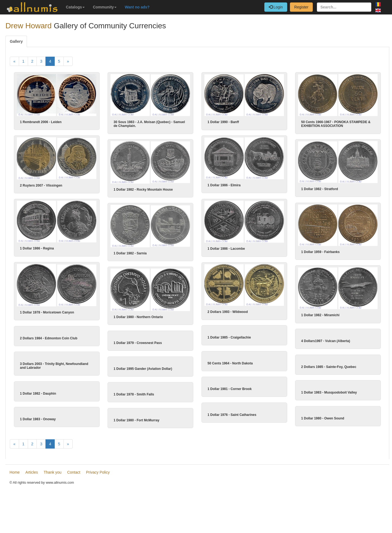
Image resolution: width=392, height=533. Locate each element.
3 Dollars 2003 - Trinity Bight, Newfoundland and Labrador (59, 390)
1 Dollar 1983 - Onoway (43, 493)
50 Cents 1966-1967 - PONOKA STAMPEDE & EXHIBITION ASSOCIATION (336, 124)
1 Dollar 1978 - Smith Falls (139, 443)
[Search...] (344, 7)
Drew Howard (29, 26)
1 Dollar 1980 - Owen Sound (318, 492)
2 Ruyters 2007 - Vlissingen (41, 185)
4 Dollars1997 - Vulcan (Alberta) (321, 340)
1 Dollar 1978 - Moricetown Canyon (47, 312)
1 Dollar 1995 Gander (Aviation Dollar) (148, 392)
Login (276, 7)
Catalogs (75, 7)
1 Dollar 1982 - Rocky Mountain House (143, 189)
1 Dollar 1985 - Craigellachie (224, 336)
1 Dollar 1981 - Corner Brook (225, 438)
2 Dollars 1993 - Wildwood (228, 311)
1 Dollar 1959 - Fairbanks (315, 251)
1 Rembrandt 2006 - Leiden (41, 122)
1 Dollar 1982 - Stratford (320, 189)
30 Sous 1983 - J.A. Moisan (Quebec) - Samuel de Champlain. (149, 124)
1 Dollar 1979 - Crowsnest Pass (143, 342)
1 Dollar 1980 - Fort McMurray (142, 494)
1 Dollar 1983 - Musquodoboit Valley (324, 441)
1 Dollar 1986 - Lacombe (221, 248)
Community (105, 7)
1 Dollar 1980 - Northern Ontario (143, 316)
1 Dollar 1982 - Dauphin (43, 442)
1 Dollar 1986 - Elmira (224, 185)
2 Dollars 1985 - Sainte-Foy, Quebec (324, 391)
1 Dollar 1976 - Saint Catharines (227, 489)
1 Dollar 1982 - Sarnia (135, 253)
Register (301, 7)
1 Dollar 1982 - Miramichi (315, 315)
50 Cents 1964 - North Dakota (225, 387)
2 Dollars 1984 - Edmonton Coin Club (54, 337)
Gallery (16, 41)
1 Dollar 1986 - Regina (42, 248)
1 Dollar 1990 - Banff (223, 122)
